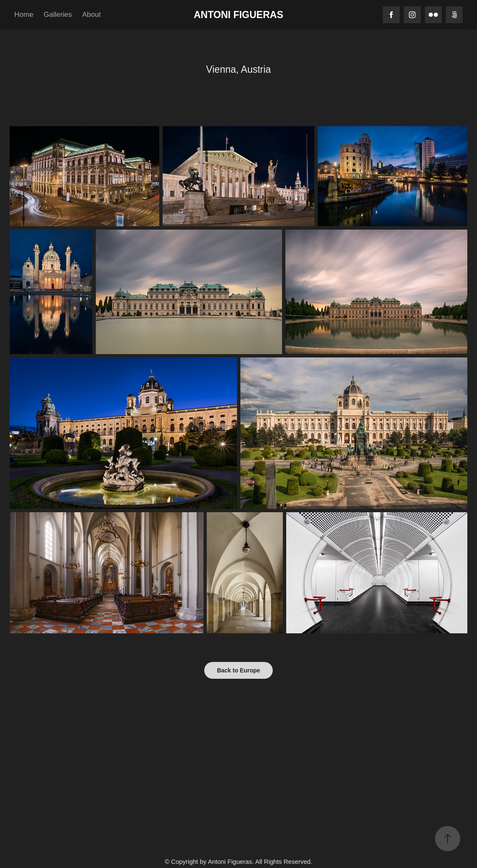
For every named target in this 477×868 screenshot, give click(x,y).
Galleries (58, 15)
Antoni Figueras (238, 15)
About (91, 15)
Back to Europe (238, 670)
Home (24, 15)
